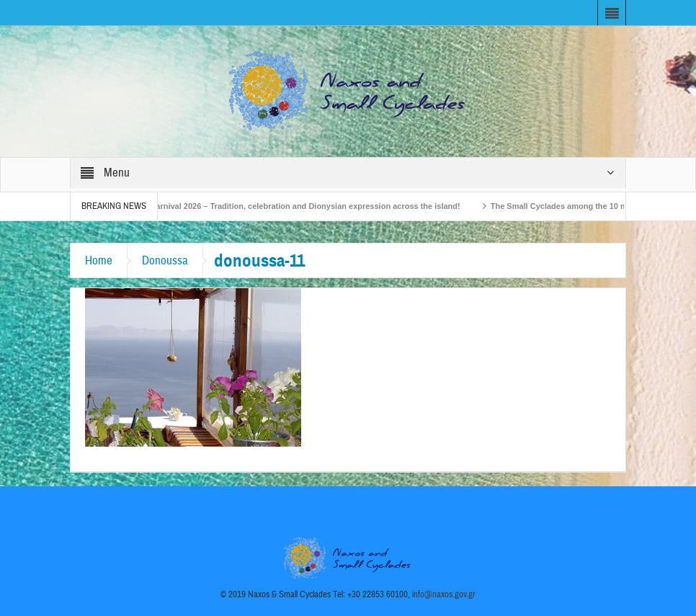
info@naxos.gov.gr (444, 594)
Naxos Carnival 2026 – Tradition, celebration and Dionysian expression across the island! (297, 206)
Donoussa (165, 260)
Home (99, 260)
